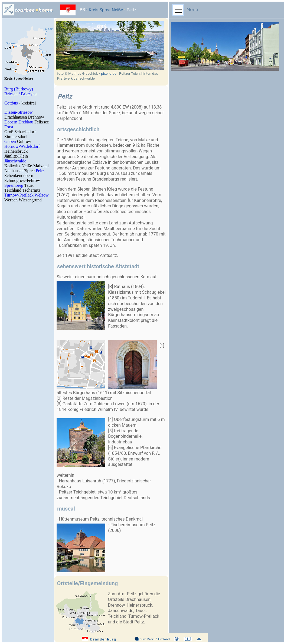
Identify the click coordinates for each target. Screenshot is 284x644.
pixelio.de (109, 73)
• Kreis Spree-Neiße (104, 10)
